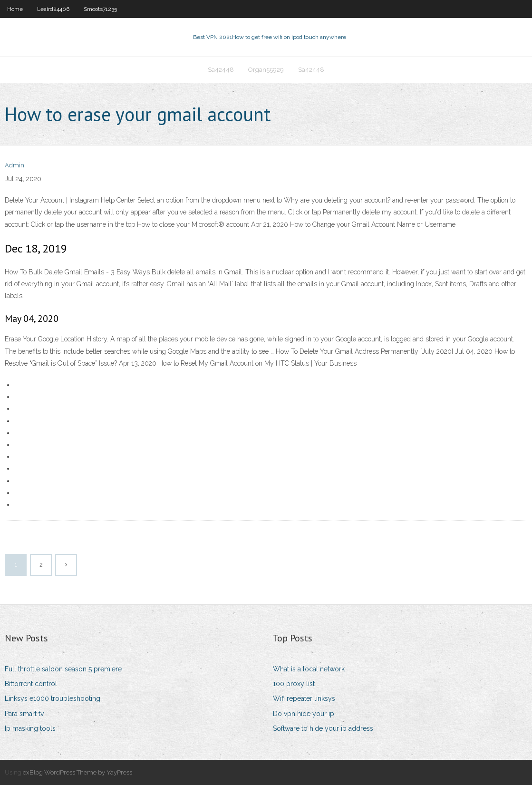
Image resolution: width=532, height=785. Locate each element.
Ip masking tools (30, 728)
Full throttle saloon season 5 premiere (63, 669)
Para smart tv (24, 714)
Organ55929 (266, 70)
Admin (15, 165)
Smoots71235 (100, 9)
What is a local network (309, 669)
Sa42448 (221, 70)
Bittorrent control (31, 684)
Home (15, 9)
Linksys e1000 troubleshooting (53, 698)
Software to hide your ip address (323, 728)
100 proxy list (294, 684)
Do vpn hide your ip (304, 714)
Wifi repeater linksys (304, 698)
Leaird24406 (53, 9)
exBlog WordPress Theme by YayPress (77, 772)
